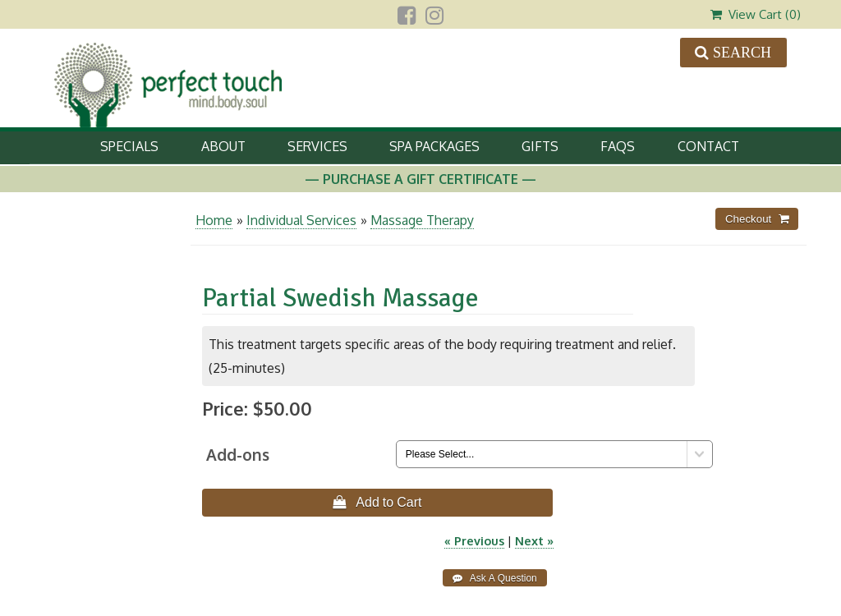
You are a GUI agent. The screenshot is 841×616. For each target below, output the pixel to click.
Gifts (540, 146)
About (223, 146)
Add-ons (238, 455)
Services (317, 146)
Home (214, 220)
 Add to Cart (377, 502)
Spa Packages (434, 146)
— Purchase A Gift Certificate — (420, 179)
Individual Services (301, 220)
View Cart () (756, 14)
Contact (708, 146)
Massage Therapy (422, 220)
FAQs (618, 146)
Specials (129, 146)
